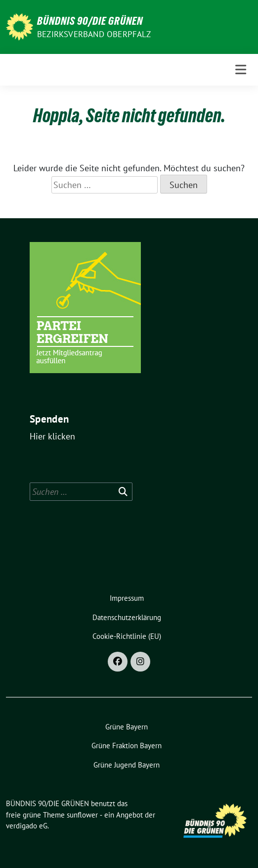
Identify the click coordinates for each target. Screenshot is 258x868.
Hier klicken (52, 436)
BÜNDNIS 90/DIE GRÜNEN (90, 21)
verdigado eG (27, 826)
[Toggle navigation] (241, 70)
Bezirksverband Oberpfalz (94, 34)
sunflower (82, 815)
